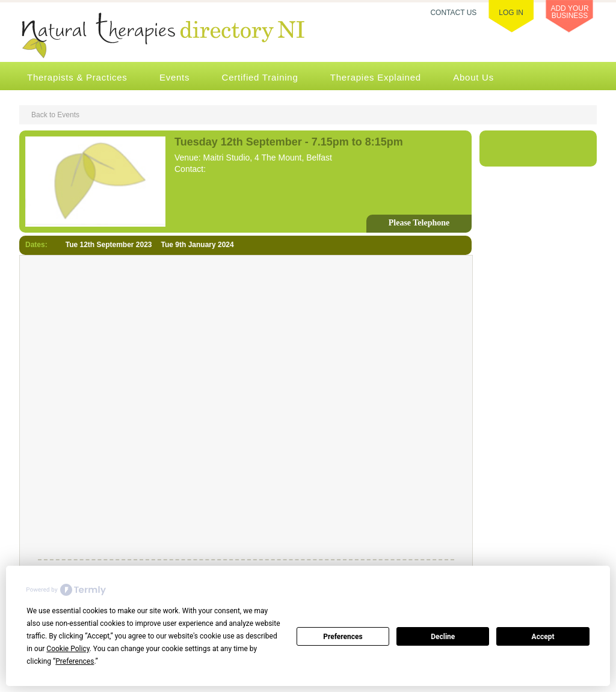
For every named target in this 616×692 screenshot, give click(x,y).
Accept (543, 637)
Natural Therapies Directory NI (178, 37)
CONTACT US (453, 13)
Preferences (343, 637)
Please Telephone (419, 223)
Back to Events (55, 115)
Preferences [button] (75, 661)
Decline (443, 637)
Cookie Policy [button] (68, 649)
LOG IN (511, 13)
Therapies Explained (376, 77)
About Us (473, 77)
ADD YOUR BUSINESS (569, 12)
